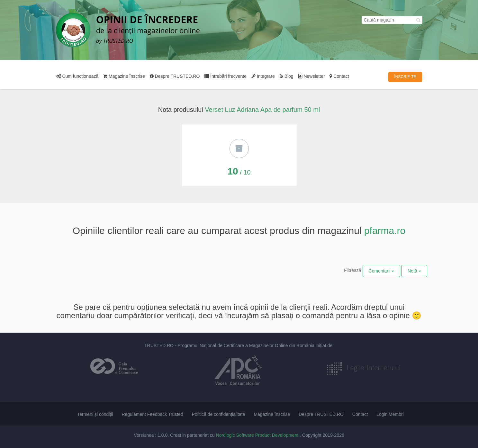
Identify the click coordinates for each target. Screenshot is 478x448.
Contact (339, 76)
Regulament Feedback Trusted (152, 414)
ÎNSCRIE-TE (405, 77)
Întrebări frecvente (225, 76)
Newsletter (312, 76)
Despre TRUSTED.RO (175, 76)
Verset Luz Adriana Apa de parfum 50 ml (262, 110)
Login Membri (390, 414)
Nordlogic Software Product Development (258, 435)
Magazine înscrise (124, 76)
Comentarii (382, 271)
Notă (414, 271)
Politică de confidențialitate (219, 414)
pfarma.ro (385, 231)
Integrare (263, 76)
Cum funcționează (77, 76)
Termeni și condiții (95, 414)
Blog (287, 76)
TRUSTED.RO (159, 345)
